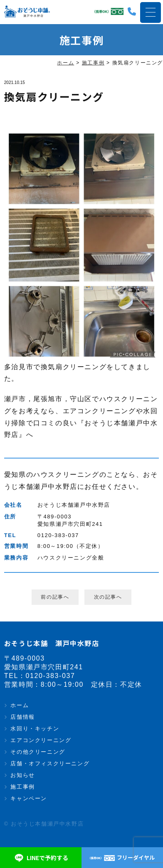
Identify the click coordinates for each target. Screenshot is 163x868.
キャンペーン (29, 798)
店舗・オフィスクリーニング (50, 763)
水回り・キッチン (35, 729)
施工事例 (22, 787)
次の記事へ (108, 597)
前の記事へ (55, 597)
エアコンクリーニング (41, 740)
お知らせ (22, 775)
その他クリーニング (38, 752)
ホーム (20, 705)
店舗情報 (22, 717)
